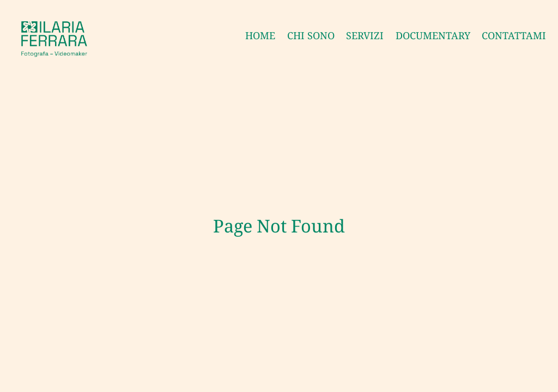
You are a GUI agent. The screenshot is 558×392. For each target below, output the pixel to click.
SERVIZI (365, 35)
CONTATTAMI (514, 35)
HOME (260, 35)
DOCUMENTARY (433, 35)
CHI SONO (311, 35)
